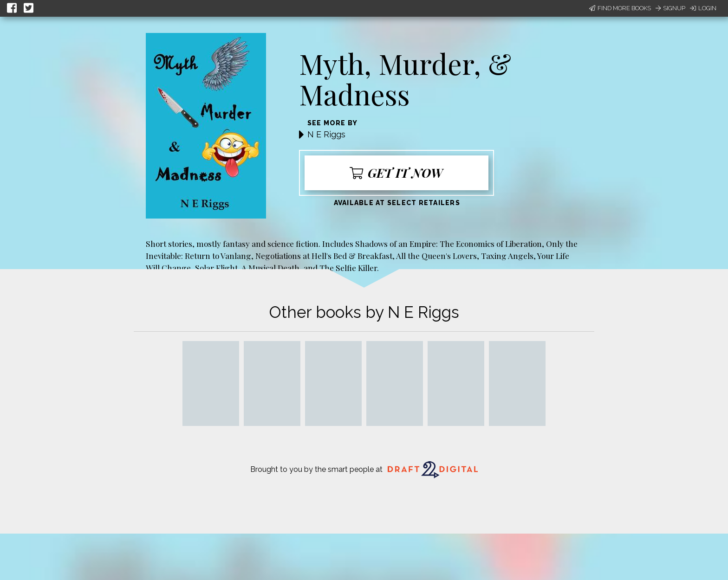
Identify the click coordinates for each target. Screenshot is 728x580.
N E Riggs (326, 134)
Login (703, 8)
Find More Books (620, 8)
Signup (670, 8)
